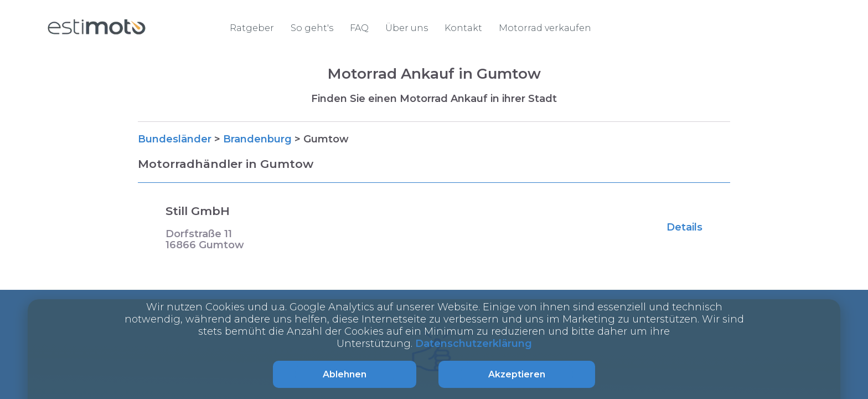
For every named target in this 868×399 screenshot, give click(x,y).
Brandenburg (257, 139)
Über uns (407, 28)
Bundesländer (175, 139)
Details (684, 227)
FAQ (359, 28)
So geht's (312, 28)
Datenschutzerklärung (474, 344)
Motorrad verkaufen (545, 28)
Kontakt (463, 28)
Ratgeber (252, 28)
